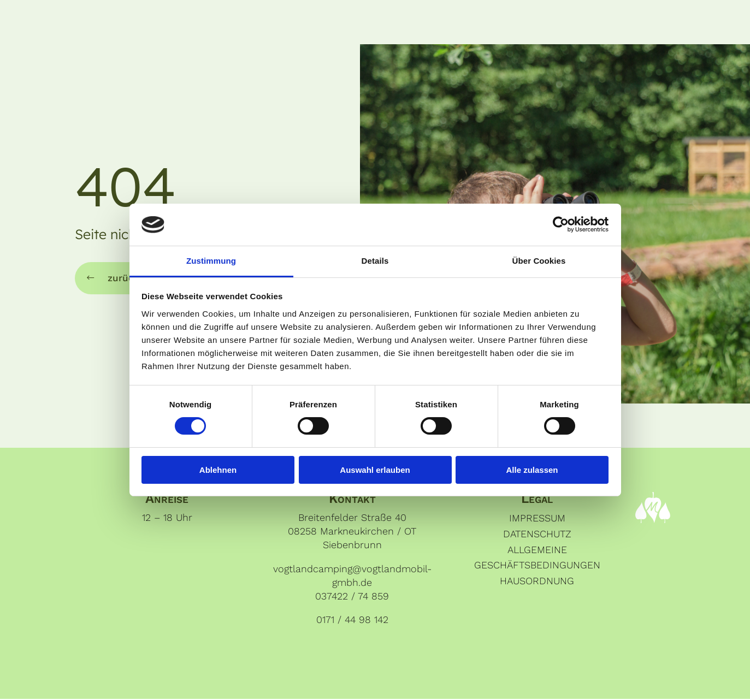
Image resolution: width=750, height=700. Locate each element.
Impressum (537, 519)
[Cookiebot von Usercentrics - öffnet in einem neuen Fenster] (561, 224)
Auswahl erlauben (375, 470)
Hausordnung (537, 582)
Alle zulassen (532, 470)
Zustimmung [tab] (211, 261)
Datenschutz (537, 534)
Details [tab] (375, 261)
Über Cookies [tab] (539, 261)
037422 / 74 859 (352, 597)
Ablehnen (218, 470)
